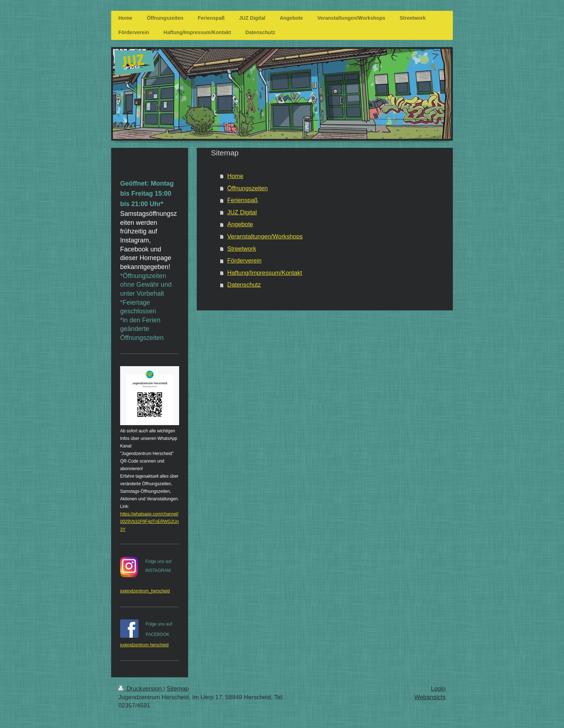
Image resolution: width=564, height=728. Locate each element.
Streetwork (242, 249)
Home (235, 176)
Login (438, 689)
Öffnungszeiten (248, 188)
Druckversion (141, 689)
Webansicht (430, 697)
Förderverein (244, 261)
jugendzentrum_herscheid (145, 591)
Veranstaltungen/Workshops (265, 236)
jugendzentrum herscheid (144, 645)
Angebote (240, 224)
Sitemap (178, 689)
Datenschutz (244, 285)
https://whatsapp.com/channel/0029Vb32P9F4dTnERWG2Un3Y (149, 522)
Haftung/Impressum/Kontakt (265, 273)
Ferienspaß (243, 200)
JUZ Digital (242, 212)
